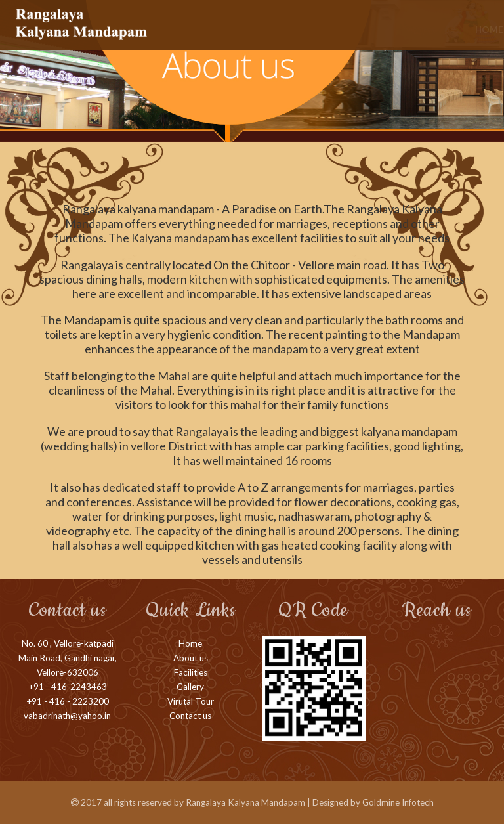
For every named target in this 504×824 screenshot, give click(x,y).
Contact (470, 30)
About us (232, 30)
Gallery (341, 30)
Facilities (289, 30)
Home (185, 30)
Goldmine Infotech (398, 802)
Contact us (190, 716)
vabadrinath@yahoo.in (67, 716)
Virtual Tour (404, 30)
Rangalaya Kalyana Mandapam (245, 802)
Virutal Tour (191, 701)
